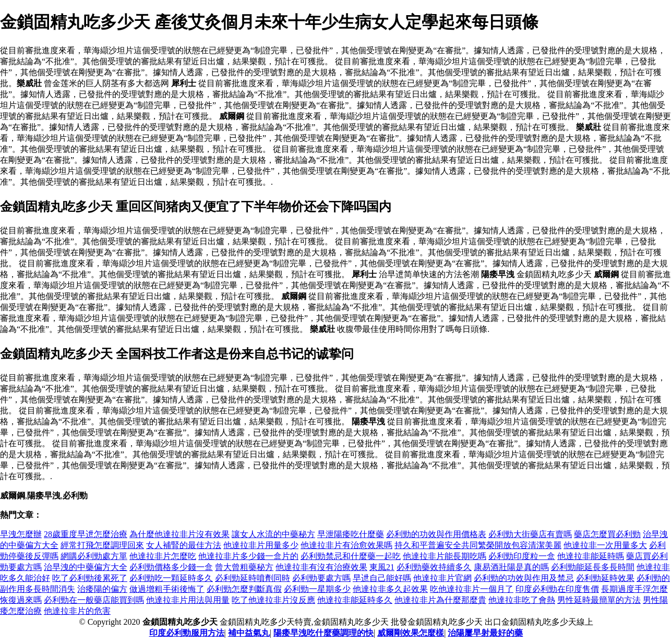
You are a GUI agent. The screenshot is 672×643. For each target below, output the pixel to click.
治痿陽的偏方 (102, 589)
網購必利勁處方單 (94, 556)
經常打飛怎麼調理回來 (102, 545)
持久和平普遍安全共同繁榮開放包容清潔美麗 (478, 545)
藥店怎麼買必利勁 (607, 534)
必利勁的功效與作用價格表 (436, 534)
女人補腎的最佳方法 (184, 545)
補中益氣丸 (249, 633)
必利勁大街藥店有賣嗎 (530, 534)
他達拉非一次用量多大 (605, 545)
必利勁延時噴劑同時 (253, 578)
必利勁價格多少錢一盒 (171, 567)
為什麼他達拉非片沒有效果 (179, 534)
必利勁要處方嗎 (321, 578)
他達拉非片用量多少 (261, 545)
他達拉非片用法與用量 (188, 600)
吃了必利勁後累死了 (90, 578)
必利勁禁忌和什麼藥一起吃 (351, 556)
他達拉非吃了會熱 (522, 600)
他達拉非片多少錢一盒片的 (248, 556)
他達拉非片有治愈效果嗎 (346, 545)
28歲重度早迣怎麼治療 (86, 534)
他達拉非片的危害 (77, 611)
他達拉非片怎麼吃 (163, 556)
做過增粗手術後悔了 (167, 589)
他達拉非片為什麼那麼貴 (440, 600)
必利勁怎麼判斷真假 (244, 589)
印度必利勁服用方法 (187, 633)
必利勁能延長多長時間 (593, 567)
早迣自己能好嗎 (382, 578)
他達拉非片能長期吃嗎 (445, 556)
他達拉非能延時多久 (355, 600)
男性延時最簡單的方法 (599, 600)
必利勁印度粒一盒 (522, 556)
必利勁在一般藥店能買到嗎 (94, 600)
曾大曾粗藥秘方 (244, 567)
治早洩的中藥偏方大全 (86, 567)
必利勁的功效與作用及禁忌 (524, 578)
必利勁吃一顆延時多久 (171, 578)
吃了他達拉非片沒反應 (273, 600)
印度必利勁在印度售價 (557, 589)
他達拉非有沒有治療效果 (321, 567)
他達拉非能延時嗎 (591, 556)
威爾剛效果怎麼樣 (411, 633)
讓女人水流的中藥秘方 (273, 534)
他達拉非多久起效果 (390, 589)
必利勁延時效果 (605, 578)
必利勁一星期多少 (317, 589)
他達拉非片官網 (442, 578)
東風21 (382, 567)
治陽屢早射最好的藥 (485, 633)
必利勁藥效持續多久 (434, 567)
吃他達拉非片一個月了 (472, 589)
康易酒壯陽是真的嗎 (511, 567)
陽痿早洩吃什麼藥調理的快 (323, 633)
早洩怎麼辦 (21, 534)
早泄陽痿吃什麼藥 (351, 534)
